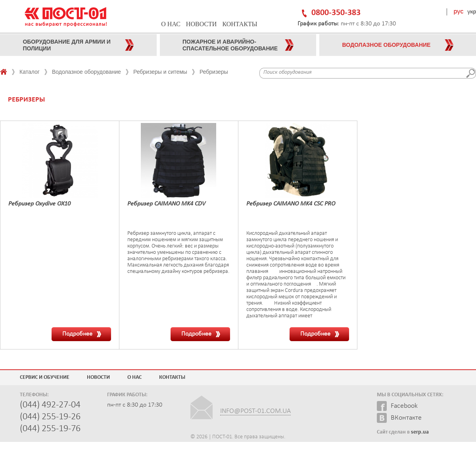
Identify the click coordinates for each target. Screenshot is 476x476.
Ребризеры (214, 72)
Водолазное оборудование (86, 72)
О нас (171, 24)
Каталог (30, 72)
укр (472, 12)
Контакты (240, 24)
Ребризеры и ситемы (160, 72)
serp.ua (420, 432)
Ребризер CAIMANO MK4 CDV (166, 204)
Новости (202, 24)
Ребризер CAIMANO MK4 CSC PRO (291, 204)
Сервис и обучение (45, 377)
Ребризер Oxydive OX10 (39, 204)
